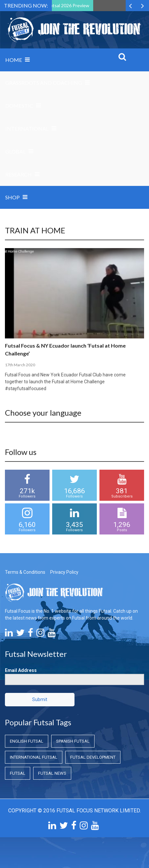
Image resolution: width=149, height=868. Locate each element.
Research (19, 174)
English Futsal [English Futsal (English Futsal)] (27, 741)
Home (14, 60)
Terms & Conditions (25, 572)
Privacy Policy (64, 572)
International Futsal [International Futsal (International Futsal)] (34, 757)
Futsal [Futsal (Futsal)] (18, 773)
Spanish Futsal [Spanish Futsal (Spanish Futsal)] (73, 741)
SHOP (12, 197)
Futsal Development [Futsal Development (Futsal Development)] (93, 757)
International (27, 128)
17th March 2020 (20, 365)
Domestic (19, 106)
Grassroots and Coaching (44, 83)
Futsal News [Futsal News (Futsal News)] (52, 773)
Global (15, 151)
